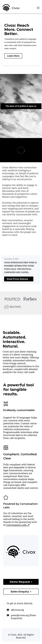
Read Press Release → (19, 279)
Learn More (13, 56)
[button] (38, 8)
